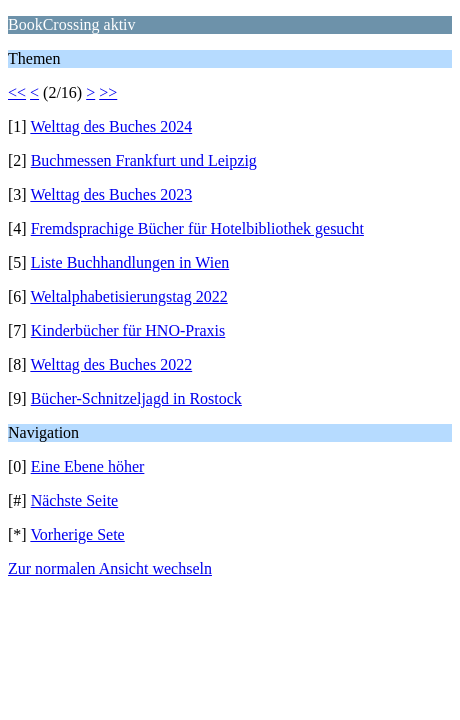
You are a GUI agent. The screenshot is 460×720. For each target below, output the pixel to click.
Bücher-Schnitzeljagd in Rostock (136, 398)
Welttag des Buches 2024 (111, 126)
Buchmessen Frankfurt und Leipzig (144, 160)
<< (17, 92)
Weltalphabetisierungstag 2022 (128, 296)
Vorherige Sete (77, 534)
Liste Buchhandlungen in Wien (130, 262)
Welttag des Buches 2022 (111, 364)
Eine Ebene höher (88, 466)
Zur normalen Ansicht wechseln (110, 568)
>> (108, 92)
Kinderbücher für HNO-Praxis (128, 330)
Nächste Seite (75, 500)
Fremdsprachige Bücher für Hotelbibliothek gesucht (197, 228)
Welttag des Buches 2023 (111, 194)
